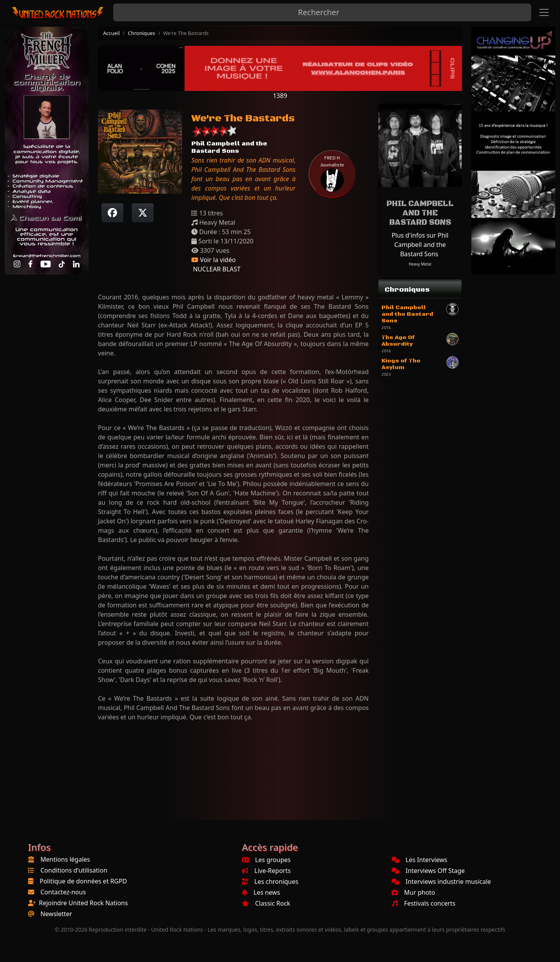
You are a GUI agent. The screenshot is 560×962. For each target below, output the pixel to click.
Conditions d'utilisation (74, 870)
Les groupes (266, 860)
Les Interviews (419, 860)
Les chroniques (270, 882)
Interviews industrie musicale (441, 882)
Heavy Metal (420, 264)
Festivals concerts (423, 903)
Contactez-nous (63, 892)
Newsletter (56, 914)
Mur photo (413, 892)
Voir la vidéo (213, 260)
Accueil (111, 33)
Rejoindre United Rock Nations (83, 903)
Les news (261, 892)
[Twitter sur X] (143, 213)
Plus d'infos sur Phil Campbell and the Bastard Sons (420, 245)
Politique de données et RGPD (83, 881)
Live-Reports (266, 871)
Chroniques (142, 33)
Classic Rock (266, 903)
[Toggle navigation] (544, 12)
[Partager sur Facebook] (112, 213)
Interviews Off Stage (428, 871)
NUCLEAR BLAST (216, 269)
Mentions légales (65, 859)
